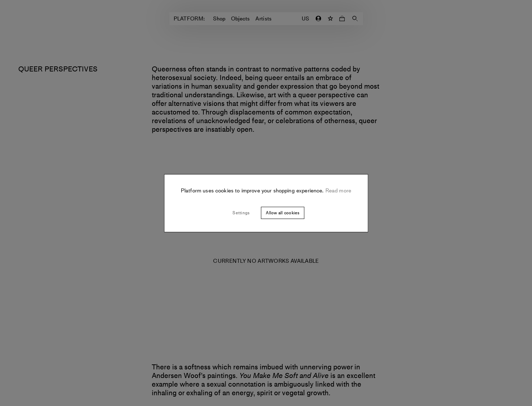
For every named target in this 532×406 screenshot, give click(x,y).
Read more (338, 191)
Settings (241, 213)
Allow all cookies (283, 213)
